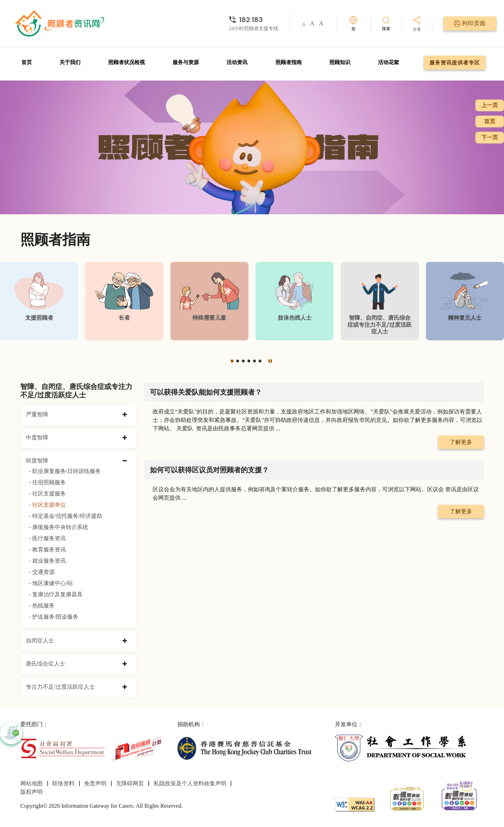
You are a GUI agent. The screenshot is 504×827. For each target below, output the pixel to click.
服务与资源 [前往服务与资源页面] (186, 62)
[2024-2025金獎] (407, 798)
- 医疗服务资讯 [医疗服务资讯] (47, 538)
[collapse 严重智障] (125, 415)
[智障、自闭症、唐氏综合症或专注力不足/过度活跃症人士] (380, 301)
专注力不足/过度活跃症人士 (60, 687)
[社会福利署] (62, 748)
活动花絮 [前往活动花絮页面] (388, 62)
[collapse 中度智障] (125, 438)
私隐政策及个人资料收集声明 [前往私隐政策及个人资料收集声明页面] (190, 783)
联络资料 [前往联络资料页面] (63, 783)
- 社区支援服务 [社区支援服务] (47, 494)
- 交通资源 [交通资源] (41, 572)
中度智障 (37, 437)
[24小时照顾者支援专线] (254, 20)
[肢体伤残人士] (295, 301)
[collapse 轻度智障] (125, 461)
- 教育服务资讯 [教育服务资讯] (47, 550)
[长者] (124, 301)
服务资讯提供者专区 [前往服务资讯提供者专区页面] (455, 63)
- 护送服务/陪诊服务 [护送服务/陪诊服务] (54, 617)
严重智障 (37, 414)
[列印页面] (470, 23)
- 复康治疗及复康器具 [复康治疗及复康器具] (55, 594)
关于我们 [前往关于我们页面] (70, 62)
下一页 (490, 137)
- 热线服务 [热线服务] (41, 606)
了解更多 (461, 442)
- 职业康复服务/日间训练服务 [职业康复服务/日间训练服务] (65, 471)
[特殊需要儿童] (209, 301)
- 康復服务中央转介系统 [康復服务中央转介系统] (58, 527)
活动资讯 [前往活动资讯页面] (237, 62)
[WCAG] (355, 804)
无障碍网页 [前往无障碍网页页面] (130, 783)
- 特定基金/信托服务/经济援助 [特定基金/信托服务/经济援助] (65, 516)
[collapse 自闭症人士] (125, 641)
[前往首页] (60, 23)
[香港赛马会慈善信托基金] (244, 748)
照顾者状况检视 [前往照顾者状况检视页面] (127, 62)
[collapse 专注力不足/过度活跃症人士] (125, 687)
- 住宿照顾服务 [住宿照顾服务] (47, 482)
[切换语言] (353, 24)
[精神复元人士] (465, 301)
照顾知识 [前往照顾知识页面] (340, 62)
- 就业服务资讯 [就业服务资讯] (47, 561)
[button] (232, 361)
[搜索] (386, 23)
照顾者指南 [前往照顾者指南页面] (289, 62)
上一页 (490, 105)
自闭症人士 (40, 641)
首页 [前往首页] (27, 62)
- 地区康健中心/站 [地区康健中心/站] (51, 583)
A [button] (304, 24)
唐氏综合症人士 (45, 664)
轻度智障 (37, 461)
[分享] (417, 24)
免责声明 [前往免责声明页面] (95, 783)
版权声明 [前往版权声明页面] (31, 792)
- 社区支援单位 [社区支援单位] (47, 505)
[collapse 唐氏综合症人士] (125, 664)
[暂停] (270, 361)
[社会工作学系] (402, 748)
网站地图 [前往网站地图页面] (31, 783)
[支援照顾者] (39, 301)
